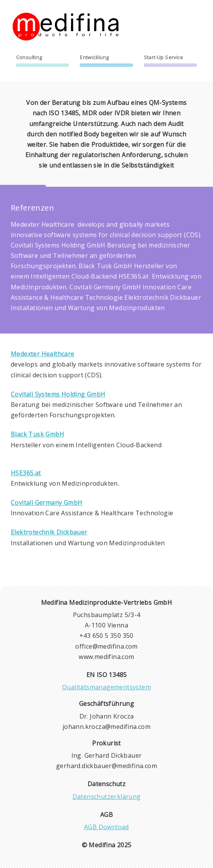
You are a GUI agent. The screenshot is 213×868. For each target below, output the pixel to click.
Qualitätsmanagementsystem (106, 687)
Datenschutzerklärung (107, 797)
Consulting (29, 57)
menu (197, 16)
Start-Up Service (163, 57)
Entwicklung (94, 57)
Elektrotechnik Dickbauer (49, 532)
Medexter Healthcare (43, 354)
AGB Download (106, 827)
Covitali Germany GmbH (46, 503)
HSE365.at (26, 473)
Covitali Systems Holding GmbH (58, 394)
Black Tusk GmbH (37, 434)
